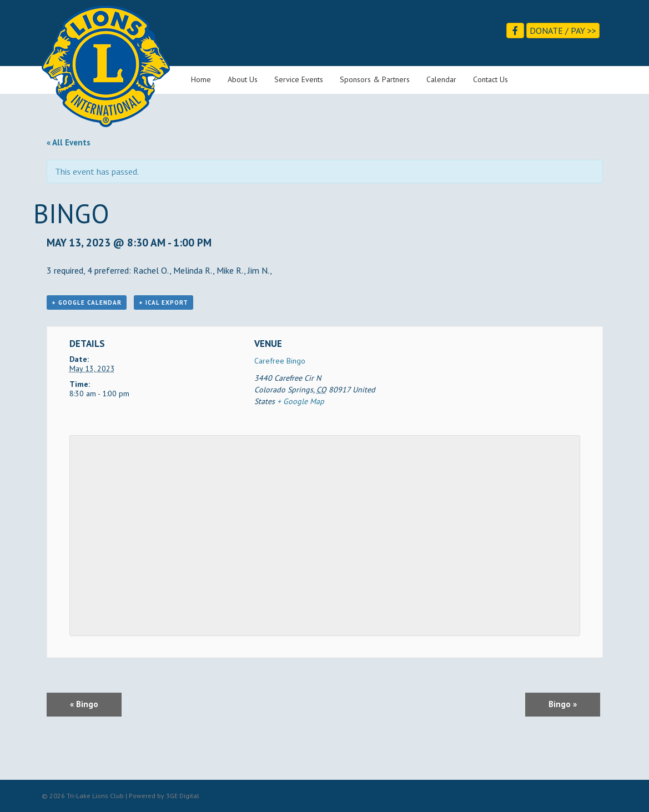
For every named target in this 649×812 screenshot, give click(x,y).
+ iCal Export (163, 302)
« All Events (69, 142)
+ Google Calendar (87, 302)
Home (201, 79)
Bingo (84, 704)
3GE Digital (183, 796)
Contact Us (490, 79)
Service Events (299, 79)
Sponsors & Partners (375, 79)
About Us (243, 79)
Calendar (441, 79)
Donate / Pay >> (563, 31)
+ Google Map (301, 401)
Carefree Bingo (280, 361)
